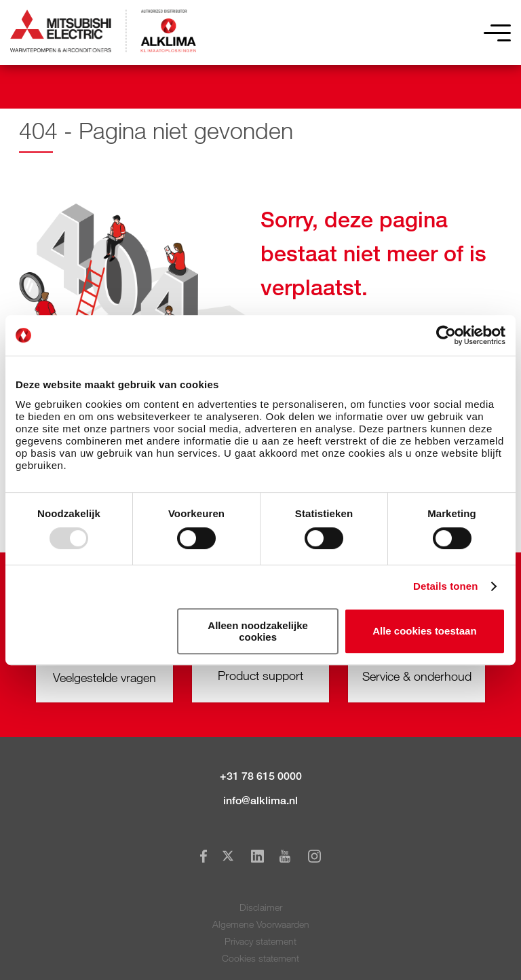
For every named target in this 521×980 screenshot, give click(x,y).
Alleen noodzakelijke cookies (258, 631)
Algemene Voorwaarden (261, 924)
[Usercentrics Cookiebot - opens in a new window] (446, 335)
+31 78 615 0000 (261, 776)
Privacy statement (260, 941)
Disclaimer (261, 907)
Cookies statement (260, 958)
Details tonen (445, 586)
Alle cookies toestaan (424, 631)
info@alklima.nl (260, 800)
